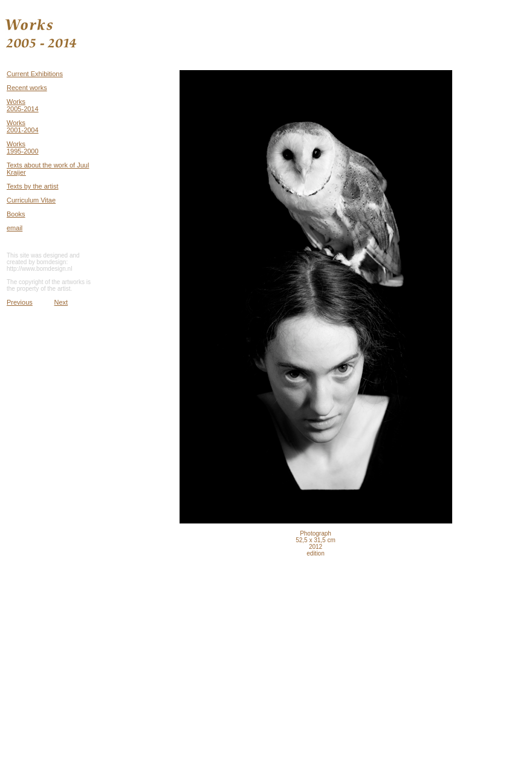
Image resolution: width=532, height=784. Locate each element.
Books (16, 214)
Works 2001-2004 (23, 126)
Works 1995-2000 (23, 147)
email (15, 228)
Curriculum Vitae (31, 200)
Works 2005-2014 (23, 105)
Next (61, 302)
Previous (20, 302)
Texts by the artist (33, 186)
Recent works (27, 88)
